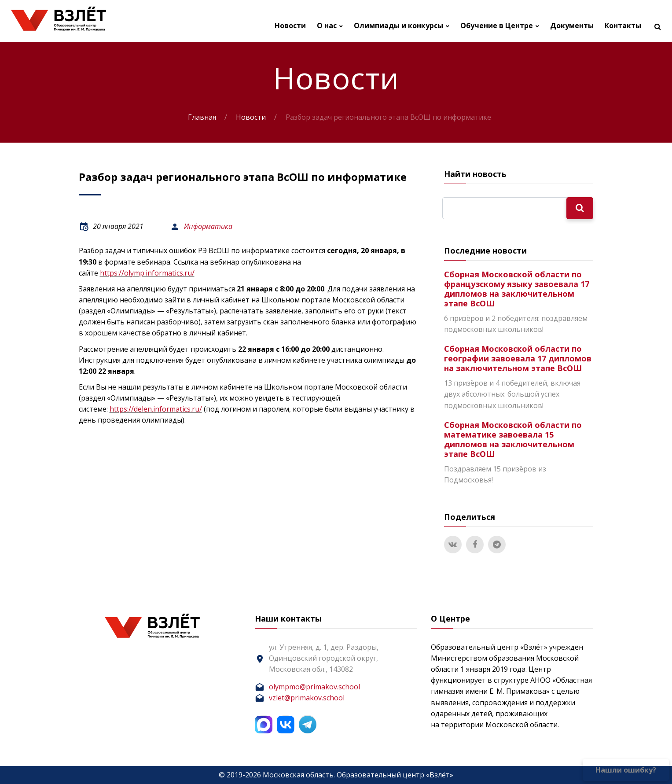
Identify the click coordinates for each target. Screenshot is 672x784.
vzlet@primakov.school (307, 698)
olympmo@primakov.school (314, 687)
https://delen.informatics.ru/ (156, 409)
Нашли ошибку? (626, 770)
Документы (572, 26)
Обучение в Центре (497, 26)
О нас (327, 26)
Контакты (623, 26)
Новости (290, 26)
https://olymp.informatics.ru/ (147, 273)
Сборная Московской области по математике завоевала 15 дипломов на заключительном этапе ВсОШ (513, 439)
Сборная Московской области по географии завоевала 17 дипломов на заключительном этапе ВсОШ (518, 358)
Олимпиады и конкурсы (398, 26)
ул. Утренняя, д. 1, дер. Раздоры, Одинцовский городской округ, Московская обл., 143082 (324, 658)
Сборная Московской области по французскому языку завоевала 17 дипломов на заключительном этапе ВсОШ (517, 289)
